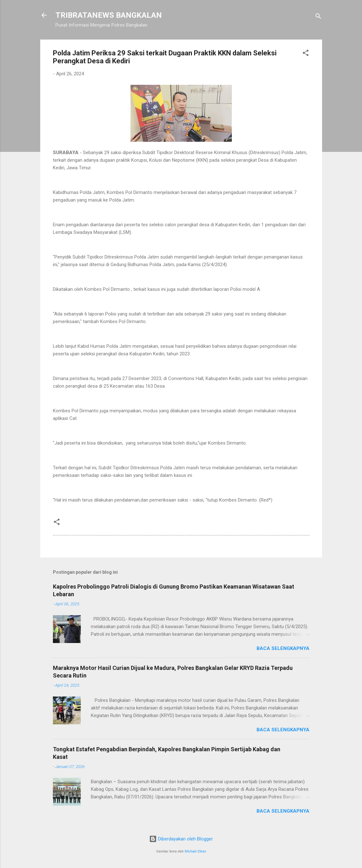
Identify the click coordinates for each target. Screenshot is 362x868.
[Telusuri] (318, 17)
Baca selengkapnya (283, 648)
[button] (306, 54)
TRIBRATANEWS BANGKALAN (109, 15)
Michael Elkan (195, 851)
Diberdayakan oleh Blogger (181, 839)
